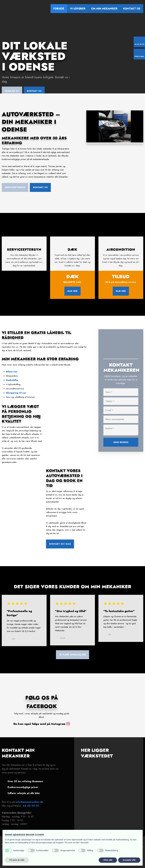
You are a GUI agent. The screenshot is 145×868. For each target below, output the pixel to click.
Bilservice (12, 375)
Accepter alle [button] (129, 860)
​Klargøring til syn (16, 396)
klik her (72, 294)
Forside (59, 9)
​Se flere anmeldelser (72, 658)
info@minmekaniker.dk (29, 805)
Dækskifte (12, 383)
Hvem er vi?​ (12, 91)
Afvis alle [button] (108, 860)
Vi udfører (78, 9)
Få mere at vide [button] (17, 860)
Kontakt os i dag (60, 547)
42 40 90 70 (31, 809)
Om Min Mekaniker (104, 9)
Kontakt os (132, 9)
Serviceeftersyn (15, 187)
